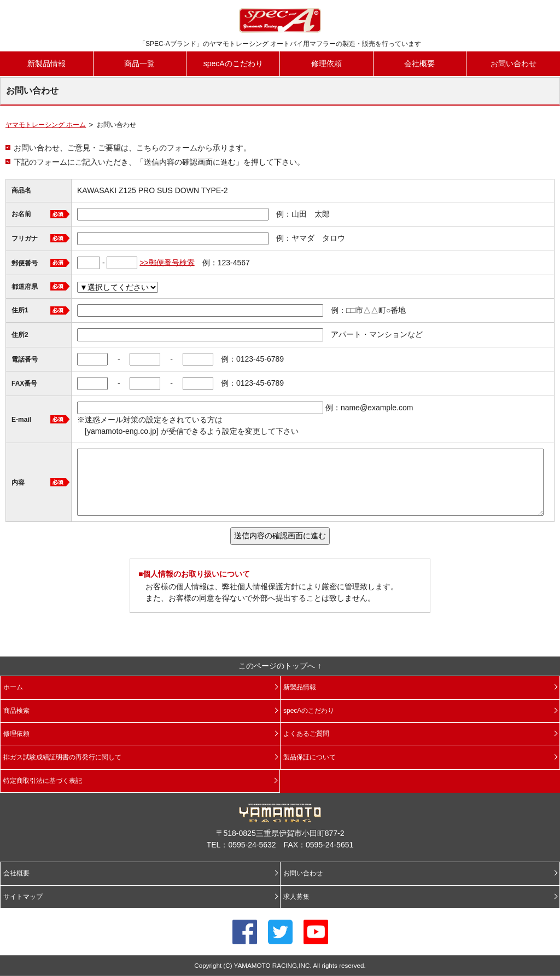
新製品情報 (46, 63)
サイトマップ (23, 897)
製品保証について (310, 757)
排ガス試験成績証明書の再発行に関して (62, 757)
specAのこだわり (233, 63)
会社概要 (419, 63)
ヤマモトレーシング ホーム (46, 125)
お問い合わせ (514, 63)
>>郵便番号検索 (167, 262)
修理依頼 (326, 63)
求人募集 (296, 897)
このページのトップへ (277, 666)
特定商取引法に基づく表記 (43, 781)
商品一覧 (139, 63)
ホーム (13, 687)
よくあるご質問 (306, 734)
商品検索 (16, 711)
